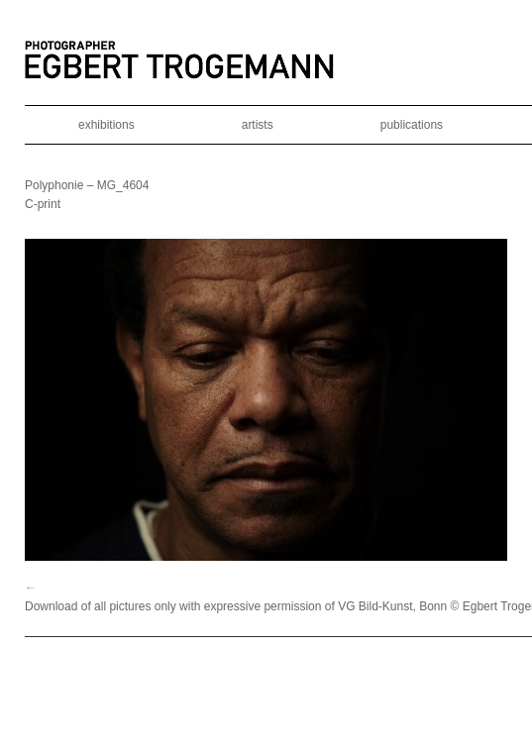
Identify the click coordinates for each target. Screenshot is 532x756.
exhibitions (106, 125)
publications (412, 125)
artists (258, 125)
